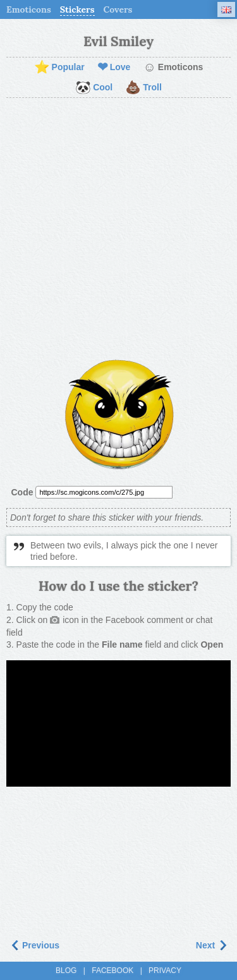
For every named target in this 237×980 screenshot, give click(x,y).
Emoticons (29, 9)
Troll (143, 88)
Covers (118, 9)
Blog (66, 971)
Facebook (112, 971)
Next (212, 945)
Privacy (165, 971)
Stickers (77, 9)
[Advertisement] (118, 229)
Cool (94, 88)
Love (114, 68)
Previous (34, 945)
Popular (59, 68)
